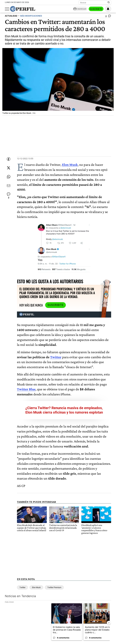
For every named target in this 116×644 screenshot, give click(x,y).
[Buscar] (94, 3)
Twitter (56, 357)
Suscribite (96, 9)
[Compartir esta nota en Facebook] (9, 159)
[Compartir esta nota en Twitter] (9, 168)
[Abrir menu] (7, 9)
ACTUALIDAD (11, 16)
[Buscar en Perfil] (109, 3)
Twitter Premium (54, 587)
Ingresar (82, 9)
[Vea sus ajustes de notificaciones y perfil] (108, 9)
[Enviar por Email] (9, 186)
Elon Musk (36, 587)
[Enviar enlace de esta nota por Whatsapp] (9, 177)
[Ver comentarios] (108, 17)
